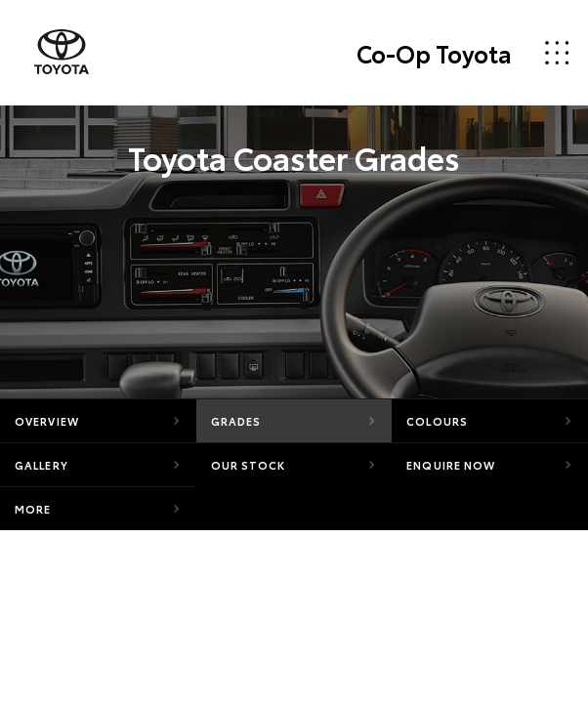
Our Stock (249, 465)
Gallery (42, 465)
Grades (236, 421)
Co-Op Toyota (434, 53)
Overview (47, 421)
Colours (437, 421)
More (33, 509)
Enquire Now (451, 465)
